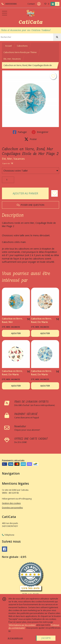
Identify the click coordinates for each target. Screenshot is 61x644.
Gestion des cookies (11, 503)
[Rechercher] (57, 37)
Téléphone (8, 535)
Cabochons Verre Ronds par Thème (20, 52)
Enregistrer (40, 132)
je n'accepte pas (15, 638)
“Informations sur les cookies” (22, 625)
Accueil (8, 46)
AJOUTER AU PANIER (25, 193)
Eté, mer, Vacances (12, 59)
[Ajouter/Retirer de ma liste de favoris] (54, 193)
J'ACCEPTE (46, 638)
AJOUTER (16, 333)
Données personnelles (12, 508)
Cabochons (22, 46)
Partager (20, 132)
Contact (31, 4)
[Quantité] (8, 180)
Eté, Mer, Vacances (13, 159)
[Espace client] (39, 4)
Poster (31, 139)
